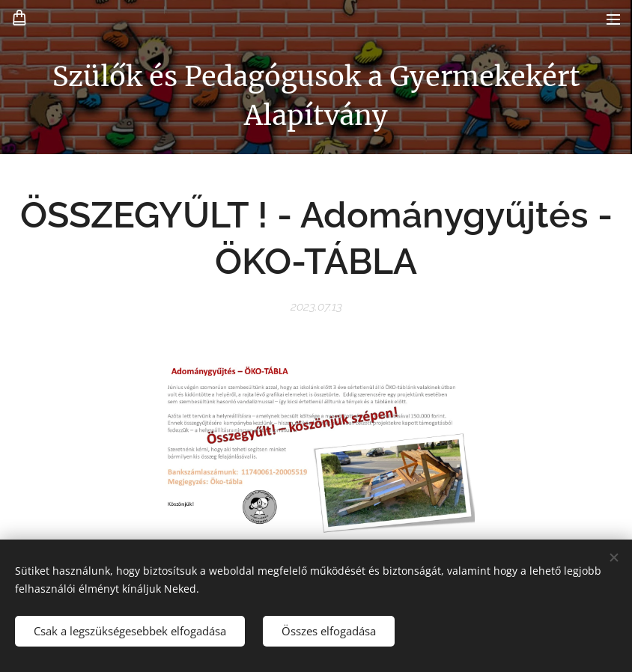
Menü (613, 19)
